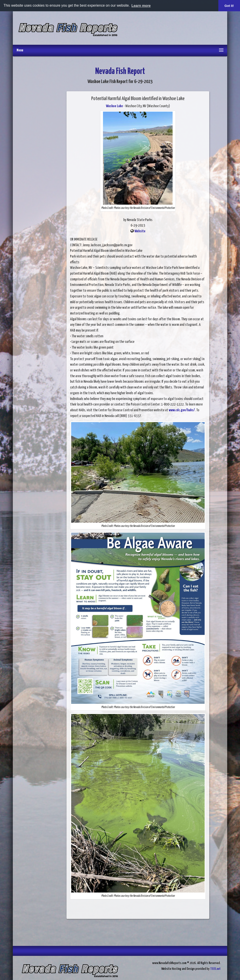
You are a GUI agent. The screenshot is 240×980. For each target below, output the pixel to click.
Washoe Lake (114, 106)
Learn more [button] (141, 6)
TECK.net (215, 969)
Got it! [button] (229, 6)
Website (140, 231)
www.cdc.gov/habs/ (182, 410)
